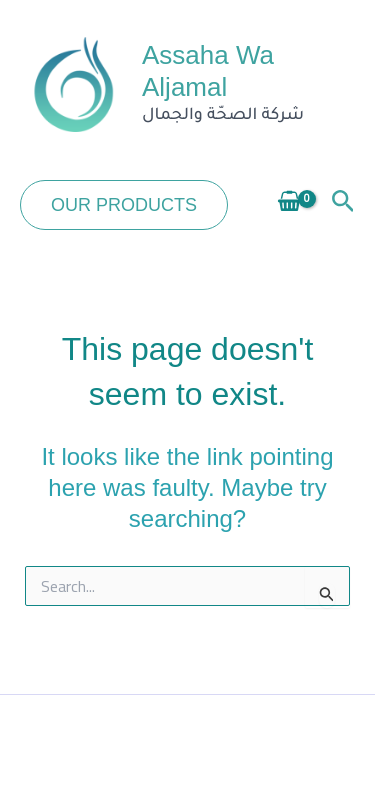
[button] (124, 205)
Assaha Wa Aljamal (208, 70)
